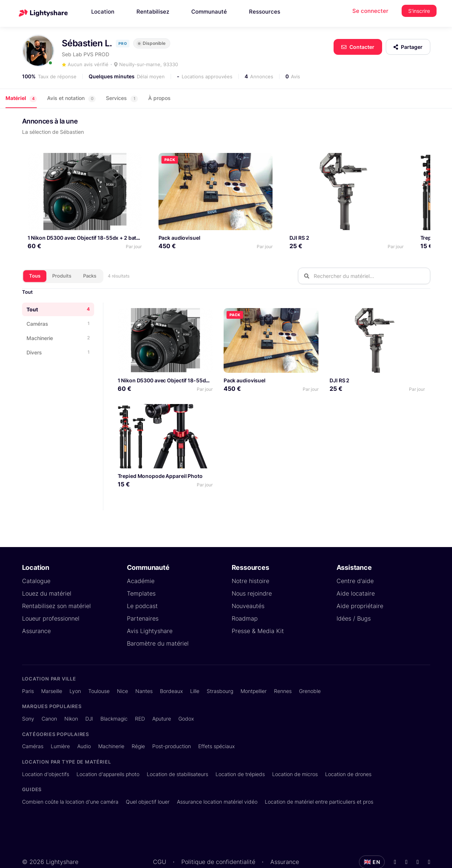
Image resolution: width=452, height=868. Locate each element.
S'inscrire (419, 11)
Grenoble (310, 672)
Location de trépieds (240, 755)
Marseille (52, 672)
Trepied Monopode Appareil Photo (380, 219)
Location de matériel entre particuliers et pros (319, 783)
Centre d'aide (355, 562)
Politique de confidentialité (218, 843)
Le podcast (142, 587)
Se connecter (370, 11)
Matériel (21, 98)
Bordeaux (171, 672)
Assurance (36, 612)
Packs (90, 257)
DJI (89, 700)
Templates (141, 575)
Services (122, 98)
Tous (35, 257)
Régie (138, 728)
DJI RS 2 (245, 219)
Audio (84, 728)
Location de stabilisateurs (177, 755)
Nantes (144, 672)
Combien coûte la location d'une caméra (70, 783)
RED (140, 700)
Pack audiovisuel (152, 219)
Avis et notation (71, 98)
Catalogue (36, 562)
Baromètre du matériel (158, 625)
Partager (408, 47)
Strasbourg (220, 672)
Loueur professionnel (51, 600)
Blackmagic (114, 700)
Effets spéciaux (216, 728)
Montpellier (254, 672)
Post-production (172, 728)
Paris (28, 672)
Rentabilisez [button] (153, 12)
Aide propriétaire (360, 587)
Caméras (33, 728)
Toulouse (99, 672)
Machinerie (111, 728)
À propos (159, 98)
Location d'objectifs (46, 755)
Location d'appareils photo (108, 755)
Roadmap (245, 600)
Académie (141, 562)
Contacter (358, 47)
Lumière (60, 728)
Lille (195, 672)
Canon (49, 700)
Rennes (283, 672)
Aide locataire (356, 575)
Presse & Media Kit (258, 612)
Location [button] (103, 12)
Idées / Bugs (354, 600)
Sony (28, 700)
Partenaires (143, 600)
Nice (122, 672)
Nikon (71, 700)
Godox (186, 700)
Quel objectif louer (148, 783)
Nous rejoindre (252, 575)
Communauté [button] (209, 12)
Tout (27, 274)
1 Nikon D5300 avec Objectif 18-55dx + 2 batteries (89, 219)
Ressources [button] (265, 12)
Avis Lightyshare (150, 612)
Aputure (162, 700)
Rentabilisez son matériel (56, 587)
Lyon (75, 672)
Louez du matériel (47, 575)
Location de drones (348, 755)
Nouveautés (248, 587)
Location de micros (295, 755)
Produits (62, 257)
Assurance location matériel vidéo (217, 783)
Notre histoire (250, 562)
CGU (160, 843)
